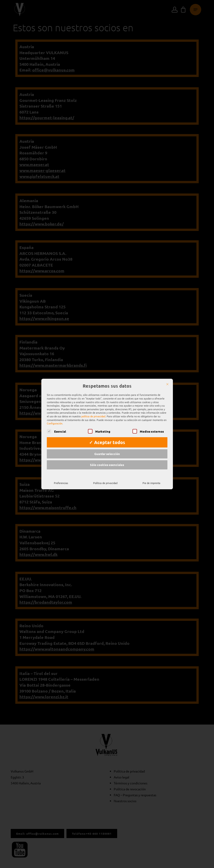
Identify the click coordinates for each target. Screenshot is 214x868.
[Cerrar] (167, 380)
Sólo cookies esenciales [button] (107, 460)
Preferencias (61, 478)
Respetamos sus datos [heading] (107, 382)
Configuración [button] (55, 419)
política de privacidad (93, 412)
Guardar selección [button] (107, 449)
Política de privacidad (105, 478)
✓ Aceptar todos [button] (107, 438)
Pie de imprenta (151, 478)
